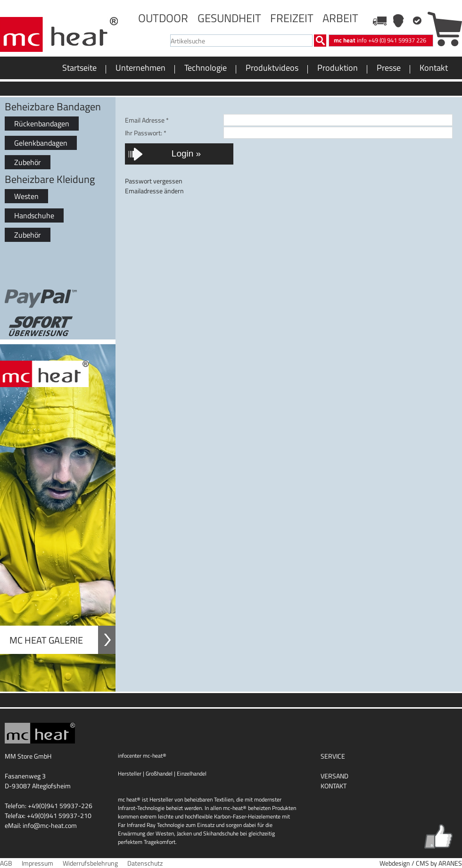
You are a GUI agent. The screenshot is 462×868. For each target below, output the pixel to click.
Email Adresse (147, 120)
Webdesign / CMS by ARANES (421, 863)
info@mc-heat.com (50, 825)
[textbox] (241, 41)
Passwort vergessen (154, 181)
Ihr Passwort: (146, 133)
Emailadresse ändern (154, 191)
